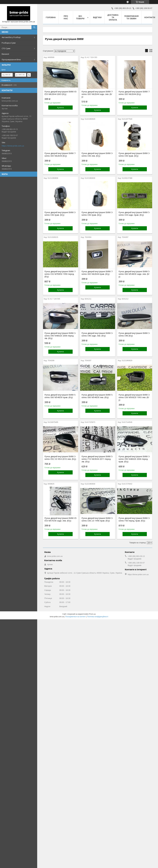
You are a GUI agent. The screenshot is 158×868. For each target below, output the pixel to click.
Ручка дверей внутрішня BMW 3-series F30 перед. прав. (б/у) (134, 519)
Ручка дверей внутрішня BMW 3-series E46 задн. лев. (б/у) (97, 334)
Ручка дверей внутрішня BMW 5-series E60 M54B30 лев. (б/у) (97, 396)
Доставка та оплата (113, 17)
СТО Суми (6, 48)
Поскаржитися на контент (75, 617)
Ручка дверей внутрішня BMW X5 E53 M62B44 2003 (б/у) (60, 93)
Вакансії (5, 54)
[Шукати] (34, 27)
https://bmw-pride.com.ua (13, 146)
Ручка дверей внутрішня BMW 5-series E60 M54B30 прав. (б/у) (60, 396)
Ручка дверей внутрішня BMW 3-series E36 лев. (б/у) (97, 155)
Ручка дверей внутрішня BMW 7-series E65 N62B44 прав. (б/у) (97, 273)
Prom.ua (92, 614)
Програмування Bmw (11, 60)
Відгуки (97, 17)
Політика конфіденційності (98, 617)
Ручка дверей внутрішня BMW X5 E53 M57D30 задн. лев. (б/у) (60, 519)
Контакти (150, 17)
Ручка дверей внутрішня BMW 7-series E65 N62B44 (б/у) (134, 93)
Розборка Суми (9, 43)
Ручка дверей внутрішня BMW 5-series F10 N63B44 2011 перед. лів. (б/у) (97, 459)
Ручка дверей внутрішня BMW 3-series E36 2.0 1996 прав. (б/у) (97, 519)
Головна (51, 17)
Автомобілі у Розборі (11, 37)
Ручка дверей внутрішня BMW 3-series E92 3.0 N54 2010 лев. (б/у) (60, 458)
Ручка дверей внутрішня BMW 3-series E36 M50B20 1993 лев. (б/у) (134, 397)
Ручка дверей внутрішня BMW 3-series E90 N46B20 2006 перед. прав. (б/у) (134, 459)
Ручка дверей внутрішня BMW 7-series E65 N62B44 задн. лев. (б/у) (97, 94)
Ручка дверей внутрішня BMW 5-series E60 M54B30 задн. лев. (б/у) (134, 274)
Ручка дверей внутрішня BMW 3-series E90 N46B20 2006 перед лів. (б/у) (60, 336)
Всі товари (80, 17)
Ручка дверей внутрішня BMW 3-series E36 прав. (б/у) (134, 155)
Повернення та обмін (131, 17)
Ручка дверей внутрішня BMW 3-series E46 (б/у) (134, 334)
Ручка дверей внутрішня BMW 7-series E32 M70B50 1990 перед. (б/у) (60, 274)
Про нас (66, 17)
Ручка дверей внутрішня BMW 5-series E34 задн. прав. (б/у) (134, 214)
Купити (60, 107)
